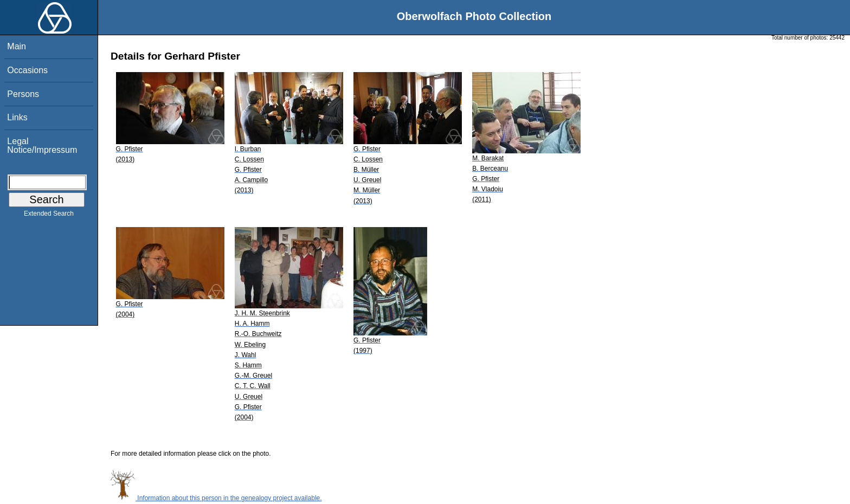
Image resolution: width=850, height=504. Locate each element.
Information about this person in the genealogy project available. (216, 498)
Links (17, 117)
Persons (23, 94)
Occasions (27, 70)
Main (17, 46)
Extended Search (49, 216)
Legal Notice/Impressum (42, 146)
